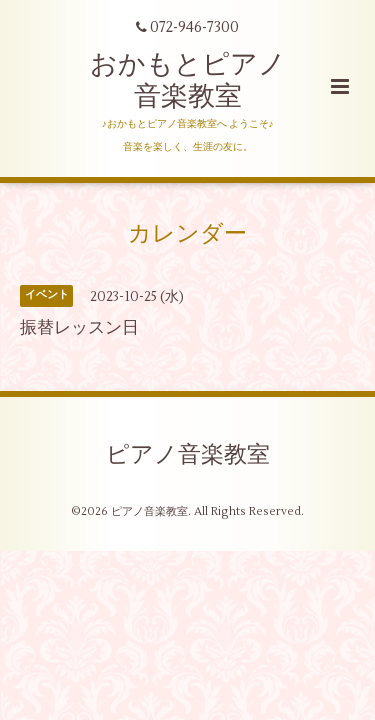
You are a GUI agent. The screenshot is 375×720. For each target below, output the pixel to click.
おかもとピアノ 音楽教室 (188, 80)
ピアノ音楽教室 (188, 455)
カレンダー (187, 234)
